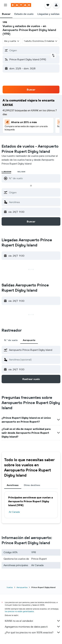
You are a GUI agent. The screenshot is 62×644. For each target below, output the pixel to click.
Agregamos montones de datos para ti (33, 627)
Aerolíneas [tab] (13, 485)
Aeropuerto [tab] (29, 340)
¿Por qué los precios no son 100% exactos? (33, 632)
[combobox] (12, 41)
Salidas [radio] (21, 172)
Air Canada (14, 512)
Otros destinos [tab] (32, 485)
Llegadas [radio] (6, 172)
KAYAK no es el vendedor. (33, 621)
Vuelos (10, 587)
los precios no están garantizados (19, 611)
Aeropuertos (22, 587)
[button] (5, 5)
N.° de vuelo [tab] (11, 340)
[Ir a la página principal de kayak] (21, 5)
